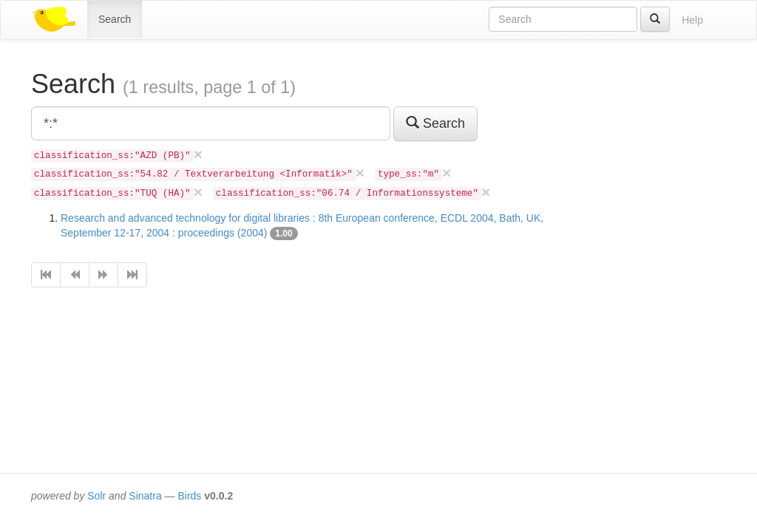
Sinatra (145, 496)
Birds (189, 496)
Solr (96, 496)
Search (115, 19)
